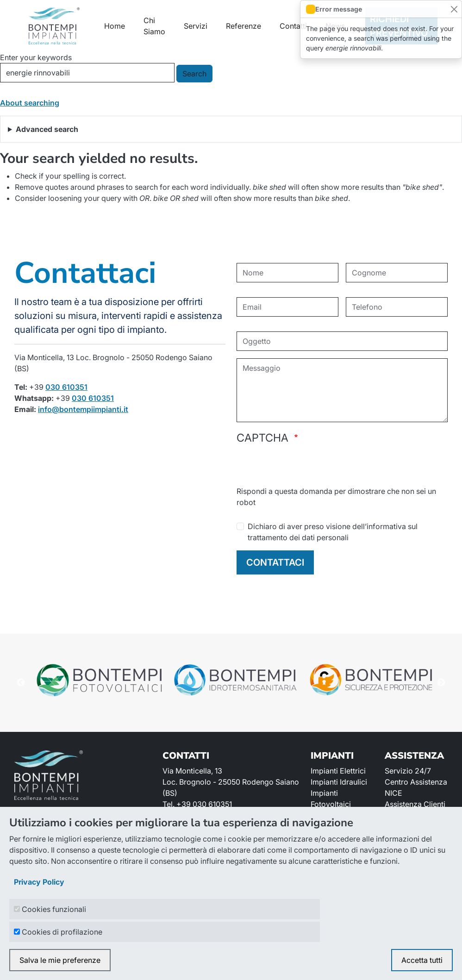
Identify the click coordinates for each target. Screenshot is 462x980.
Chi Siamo (154, 26)
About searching (30, 103)
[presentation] (307, 468)
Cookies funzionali (54, 909)
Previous (21, 683)
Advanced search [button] (47, 129)
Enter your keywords (36, 57)
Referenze (243, 26)
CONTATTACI (275, 562)
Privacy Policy (39, 882)
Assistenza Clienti (415, 804)
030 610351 (66, 387)
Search (194, 74)
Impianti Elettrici (338, 771)
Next (441, 683)
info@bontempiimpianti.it (83, 409)
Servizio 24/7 (408, 771)
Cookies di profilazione (62, 932)
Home (115, 26)
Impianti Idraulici (339, 782)
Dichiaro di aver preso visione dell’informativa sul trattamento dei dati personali (333, 532)
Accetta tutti (422, 960)
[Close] (454, 9)
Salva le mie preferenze (60, 960)
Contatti (293, 26)
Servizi (196, 26)
